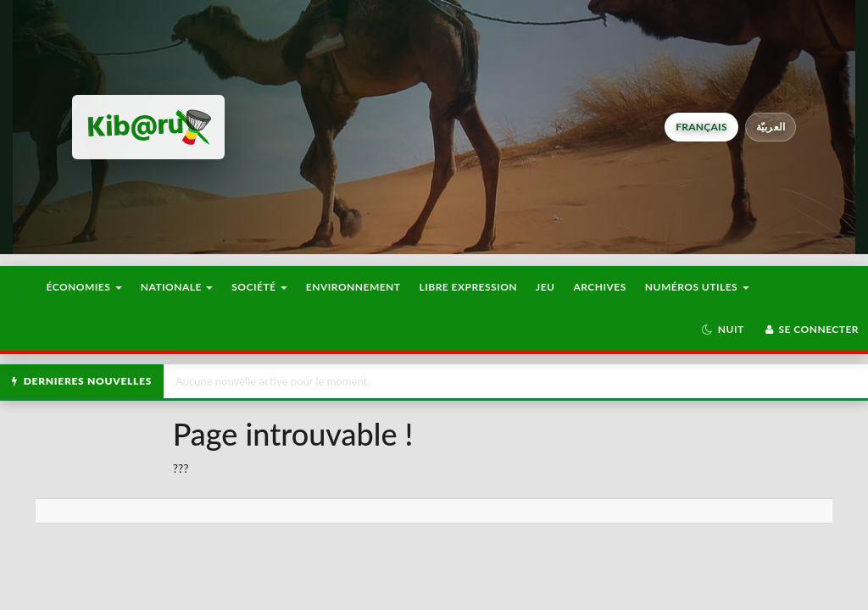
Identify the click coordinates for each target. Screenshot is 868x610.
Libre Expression (469, 287)
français (701, 127)
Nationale (177, 287)
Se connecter (811, 329)
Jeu (545, 287)
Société (259, 287)
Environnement (353, 287)
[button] (723, 330)
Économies (83, 287)
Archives (599, 287)
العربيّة (771, 127)
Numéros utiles (697, 287)
